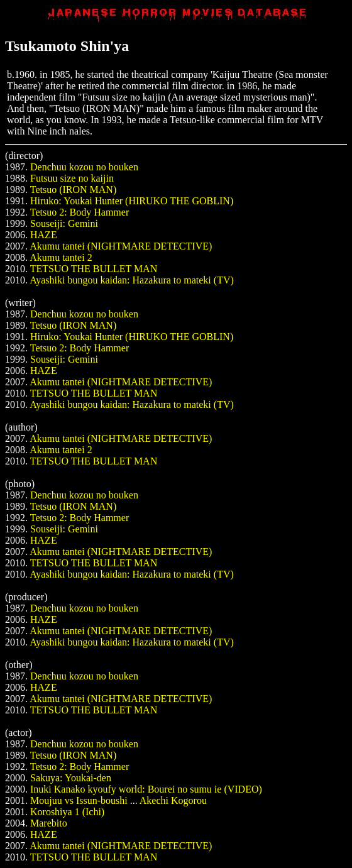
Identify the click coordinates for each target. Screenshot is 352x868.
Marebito (49, 823)
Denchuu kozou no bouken (84, 167)
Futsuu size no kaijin (72, 178)
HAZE (44, 235)
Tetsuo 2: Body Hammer (80, 212)
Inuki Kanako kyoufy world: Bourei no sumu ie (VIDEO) (146, 789)
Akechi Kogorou (173, 800)
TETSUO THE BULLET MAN (94, 269)
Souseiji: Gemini (64, 223)
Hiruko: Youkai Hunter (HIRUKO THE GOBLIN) (132, 201)
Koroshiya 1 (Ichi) (67, 812)
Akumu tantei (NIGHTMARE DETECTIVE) (121, 246)
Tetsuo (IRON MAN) (74, 190)
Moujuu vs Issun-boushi (79, 800)
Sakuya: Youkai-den (71, 778)
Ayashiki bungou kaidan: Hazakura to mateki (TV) (132, 280)
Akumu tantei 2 (61, 257)
